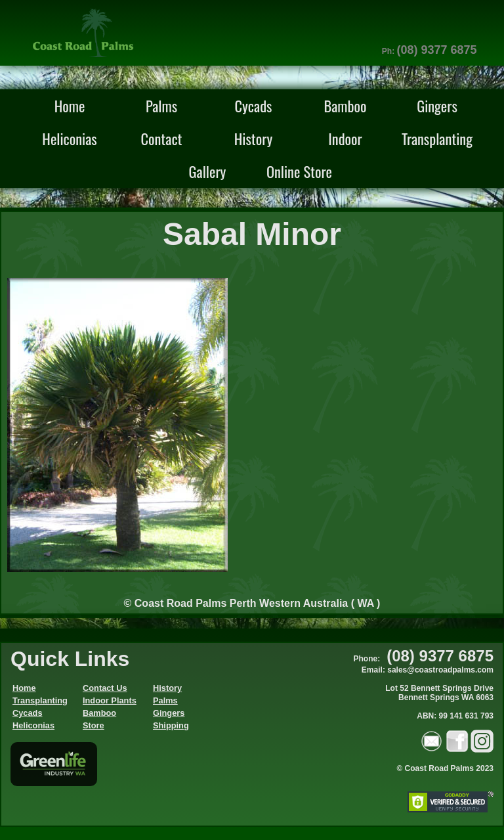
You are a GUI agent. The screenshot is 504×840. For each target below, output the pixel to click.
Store (94, 725)
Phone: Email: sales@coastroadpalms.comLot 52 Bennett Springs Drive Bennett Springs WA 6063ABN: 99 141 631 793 (424, 687)
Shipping (171, 725)
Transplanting (437, 138)
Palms (161, 105)
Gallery (208, 171)
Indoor (345, 138)
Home (70, 105)
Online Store (299, 171)
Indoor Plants (110, 700)
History (253, 138)
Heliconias (69, 138)
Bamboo (345, 105)
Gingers (437, 105)
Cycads (254, 105)
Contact (161, 138)
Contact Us (105, 688)
